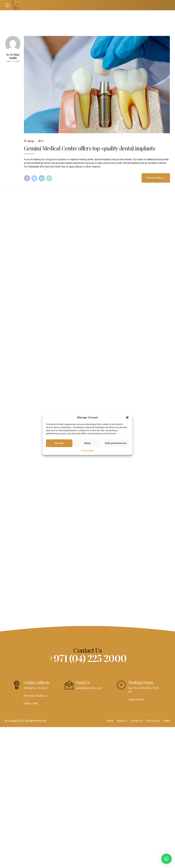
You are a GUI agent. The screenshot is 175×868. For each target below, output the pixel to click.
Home (110, 721)
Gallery (167, 721)
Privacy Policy (87, 451)
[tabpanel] (97, 85)
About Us (122, 721)
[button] (127, 417)
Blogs (31, 141)
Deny (87, 443)
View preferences (116, 443)
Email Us (83, 682)
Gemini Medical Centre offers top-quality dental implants (90, 148)
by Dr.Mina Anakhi (13, 56)
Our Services (153, 721)
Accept (59, 443)
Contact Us (136, 721)
